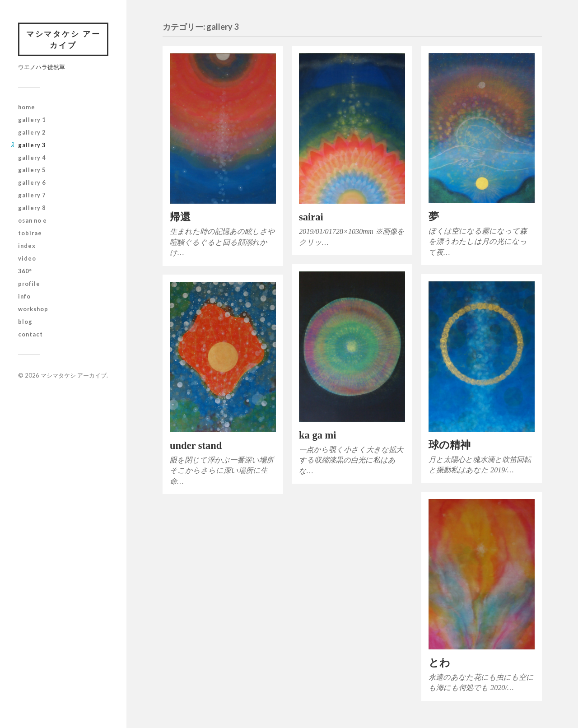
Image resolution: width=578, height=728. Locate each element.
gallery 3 (32, 145)
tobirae (30, 234)
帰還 (180, 217)
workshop (33, 310)
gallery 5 (32, 171)
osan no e (33, 221)
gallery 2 (32, 133)
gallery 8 (32, 209)
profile (29, 285)
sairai (311, 217)
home (27, 107)
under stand (196, 446)
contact (30, 335)
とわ (439, 663)
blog (25, 322)
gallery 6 (32, 183)
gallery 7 (32, 196)
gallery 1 (32, 120)
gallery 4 (32, 158)
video (27, 259)
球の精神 (450, 445)
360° (25, 272)
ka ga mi (318, 435)
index (27, 247)
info (24, 297)
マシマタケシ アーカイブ (63, 40)
